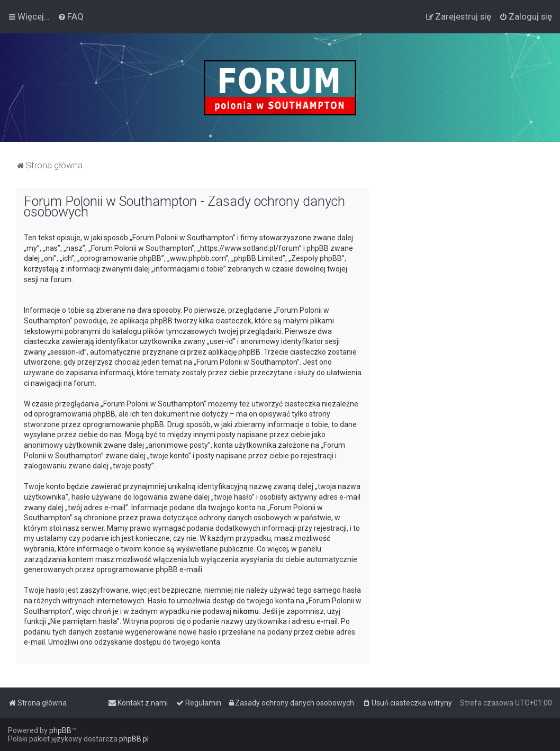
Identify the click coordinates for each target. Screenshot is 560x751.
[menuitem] (71, 16)
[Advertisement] (465, 255)
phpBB (60, 730)
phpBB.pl (134, 739)
